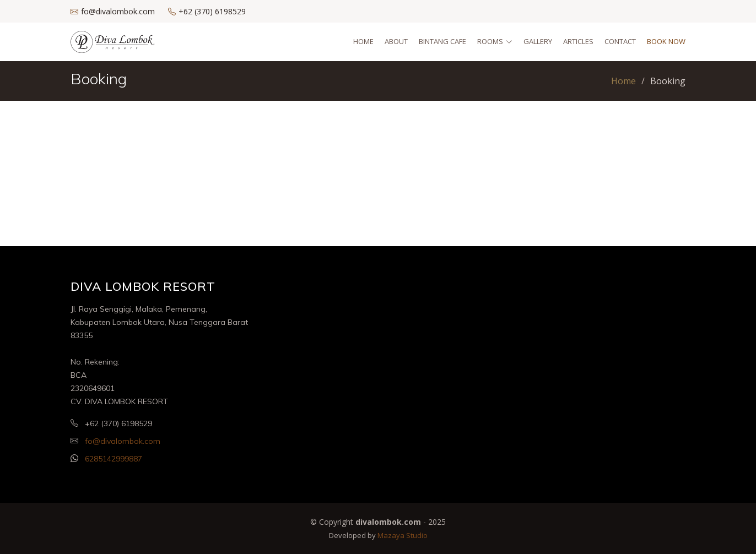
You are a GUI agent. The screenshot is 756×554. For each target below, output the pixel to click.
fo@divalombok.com (123, 441)
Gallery (538, 41)
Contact (620, 41)
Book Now (666, 41)
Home (363, 41)
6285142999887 (114, 459)
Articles (578, 41)
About (396, 41)
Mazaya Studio (403, 535)
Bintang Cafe (442, 41)
